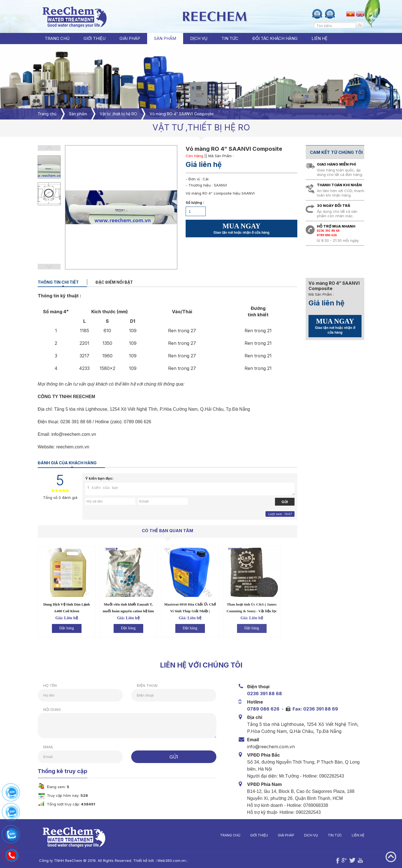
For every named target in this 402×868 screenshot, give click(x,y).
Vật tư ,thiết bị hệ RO (118, 114)
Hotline (256, 702)
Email (43, 747)
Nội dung (47, 709)
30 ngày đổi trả (334, 205)
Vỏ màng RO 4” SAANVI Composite (182, 114)
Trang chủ (57, 38)
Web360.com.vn (166, 860)
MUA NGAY (241, 229)
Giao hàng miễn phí (336, 164)
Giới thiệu (264, 835)
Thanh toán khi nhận (339, 185)
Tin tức (340, 835)
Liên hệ (363, 835)
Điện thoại (142, 685)
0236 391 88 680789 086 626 (328, 233)
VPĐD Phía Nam (265, 784)
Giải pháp (291, 835)
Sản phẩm (78, 114)
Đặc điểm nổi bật (114, 282)
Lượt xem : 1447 (280, 514)
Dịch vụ (316, 835)
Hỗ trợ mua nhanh (336, 226)
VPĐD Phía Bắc (265, 755)
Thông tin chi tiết (58, 282)
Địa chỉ (256, 717)
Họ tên (45, 685)
